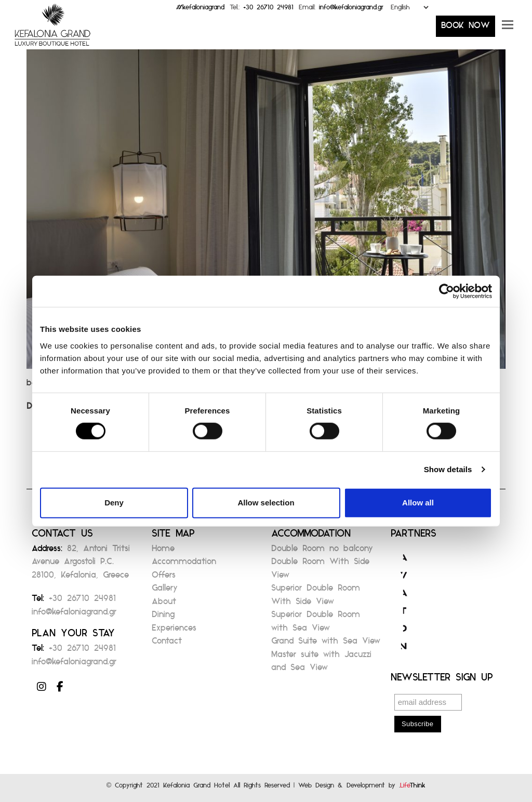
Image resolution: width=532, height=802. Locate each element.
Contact (167, 644)
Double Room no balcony (322, 551)
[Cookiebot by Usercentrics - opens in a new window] (447, 291)
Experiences (174, 631)
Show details (448, 469)
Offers (164, 578)
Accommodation (184, 564)
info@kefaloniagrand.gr (351, 10)
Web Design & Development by (362, 788)
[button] (508, 29)
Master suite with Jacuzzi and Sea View (321, 664)
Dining (163, 617)
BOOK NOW (465, 28)
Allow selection (266, 503)
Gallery (165, 591)
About (164, 604)
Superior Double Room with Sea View (316, 624)
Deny (114, 503)
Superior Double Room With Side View (316, 598)
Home (163, 551)
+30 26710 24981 (268, 10)
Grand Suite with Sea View (326, 644)
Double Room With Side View (320, 571)
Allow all (418, 503)
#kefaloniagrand (200, 10)
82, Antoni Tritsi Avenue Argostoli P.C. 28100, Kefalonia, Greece (81, 565)
